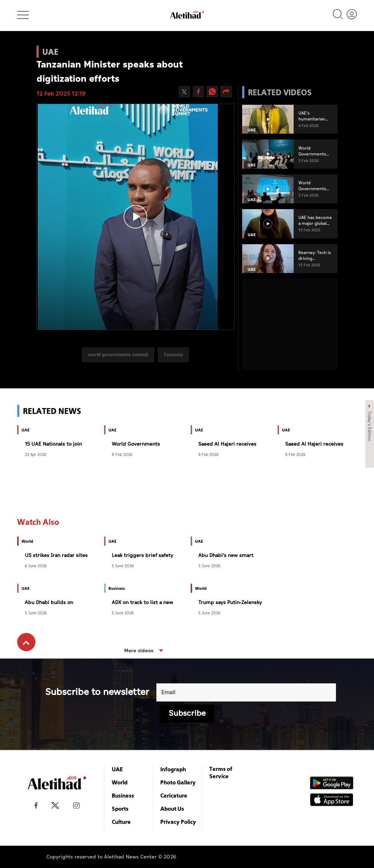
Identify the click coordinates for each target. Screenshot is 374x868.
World (120, 782)
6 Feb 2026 (208, 454)
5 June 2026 (123, 566)
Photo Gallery (178, 782)
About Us (172, 809)
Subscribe (187, 713)
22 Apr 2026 (36, 454)
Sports (120, 809)
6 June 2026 (36, 566)
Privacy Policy (178, 822)
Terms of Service (221, 772)
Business (123, 795)
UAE (117, 769)
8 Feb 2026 (122, 454)
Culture (121, 822)
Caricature (174, 795)
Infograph (173, 769)
